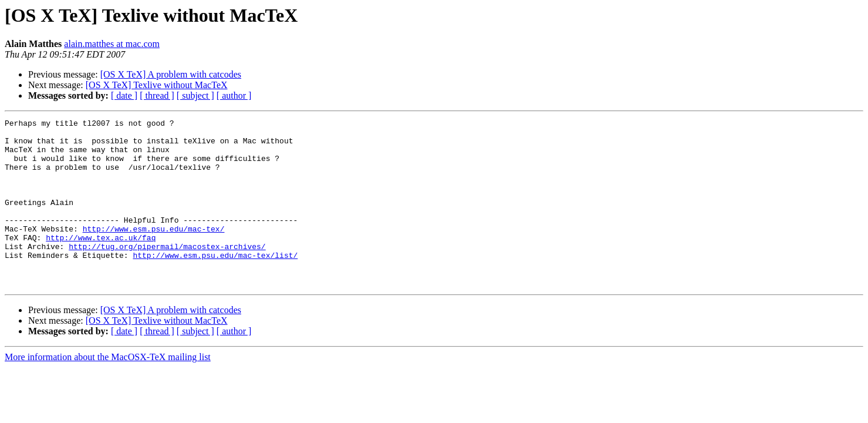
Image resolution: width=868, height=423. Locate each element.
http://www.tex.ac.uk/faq (101, 262)
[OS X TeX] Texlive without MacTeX (157, 85)
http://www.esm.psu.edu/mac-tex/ (154, 251)
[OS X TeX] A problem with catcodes (171, 74)
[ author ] (234, 95)
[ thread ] (157, 95)
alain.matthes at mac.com (112, 44)
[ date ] (124, 95)
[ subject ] (195, 95)
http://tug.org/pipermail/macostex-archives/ (167, 273)
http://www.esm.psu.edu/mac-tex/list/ (215, 283)
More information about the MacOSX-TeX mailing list (108, 390)
